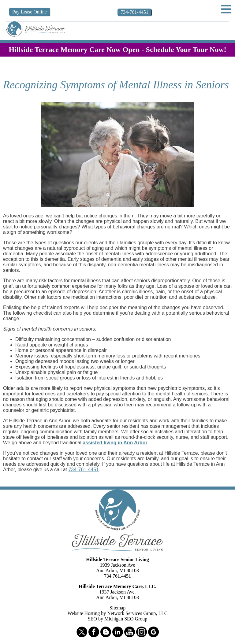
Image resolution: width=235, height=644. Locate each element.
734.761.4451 (117, 576)
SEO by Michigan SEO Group (118, 619)
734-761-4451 (84, 470)
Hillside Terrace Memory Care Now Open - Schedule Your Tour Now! (117, 50)
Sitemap (117, 608)
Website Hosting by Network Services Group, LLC (117, 613)
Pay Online (30, 12)
